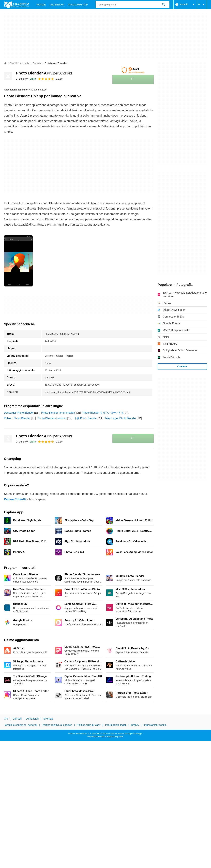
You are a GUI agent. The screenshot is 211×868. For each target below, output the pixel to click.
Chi (6, 719)
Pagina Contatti (15, 499)
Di (22, 79)
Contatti (17, 719)
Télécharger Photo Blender (120, 418)
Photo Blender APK (44, 73)
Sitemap (48, 719)
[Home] (5, 63)
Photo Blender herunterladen (58, 413)
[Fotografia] (37, 63)
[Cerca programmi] (164, 5)
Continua (182, 366)
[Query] (132, 5)
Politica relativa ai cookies (57, 725)
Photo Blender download (52, 418)
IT (202, 5)
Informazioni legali (116, 725)
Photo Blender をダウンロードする (103, 413)
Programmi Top (78, 5)
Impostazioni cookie (155, 725)
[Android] (13, 63)
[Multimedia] (25, 63)
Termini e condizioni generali (21, 725)
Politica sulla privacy (89, 725)
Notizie (41, 5)
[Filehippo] (16, 5)
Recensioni (57, 5)
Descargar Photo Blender (19, 413)
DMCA (135, 725)
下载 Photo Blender (86, 418)
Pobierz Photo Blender (17, 418)
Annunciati (32, 719)
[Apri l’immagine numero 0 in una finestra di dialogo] (18, 261)
